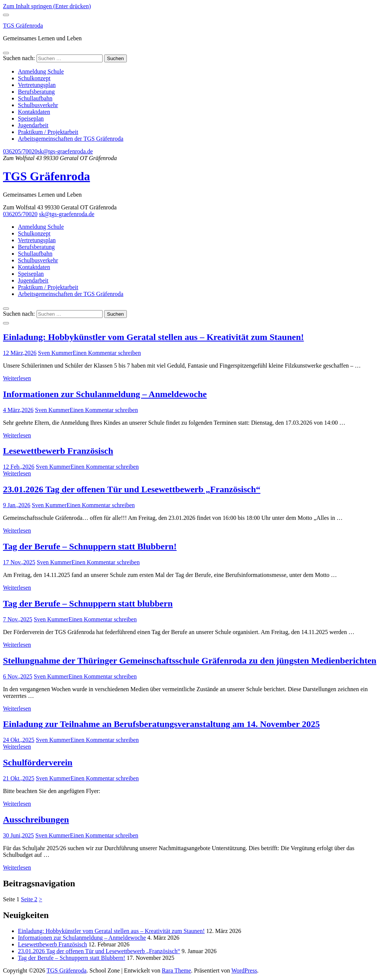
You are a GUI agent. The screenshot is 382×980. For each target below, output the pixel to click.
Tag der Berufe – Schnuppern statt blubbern (88, 603)
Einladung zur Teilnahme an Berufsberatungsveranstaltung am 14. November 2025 (161, 724)
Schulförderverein (38, 762)
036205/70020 (20, 151)
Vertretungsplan (37, 85)
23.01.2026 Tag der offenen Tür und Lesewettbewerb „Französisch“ (132, 489)
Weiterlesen (17, 378)
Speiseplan (31, 118)
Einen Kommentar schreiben (107, 353)
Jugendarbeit (33, 125)
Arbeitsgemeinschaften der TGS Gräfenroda (71, 139)
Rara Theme (176, 970)
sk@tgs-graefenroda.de (65, 151)
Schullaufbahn (35, 98)
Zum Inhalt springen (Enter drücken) (47, 6)
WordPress (244, 970)
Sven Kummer (55, 353)
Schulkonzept (34, 78)
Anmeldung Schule (41, 71)
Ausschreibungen (36, 820)
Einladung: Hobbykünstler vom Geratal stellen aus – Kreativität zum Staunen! (154, 337)
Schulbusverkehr (38, 105)
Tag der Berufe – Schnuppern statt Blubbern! (90, 546)
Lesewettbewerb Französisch (58, 451)
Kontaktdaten (34, 112)
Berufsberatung (36, 92)
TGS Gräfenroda (23, 26)
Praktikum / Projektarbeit (48, 132)
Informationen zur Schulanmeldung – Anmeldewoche (105, 394)
